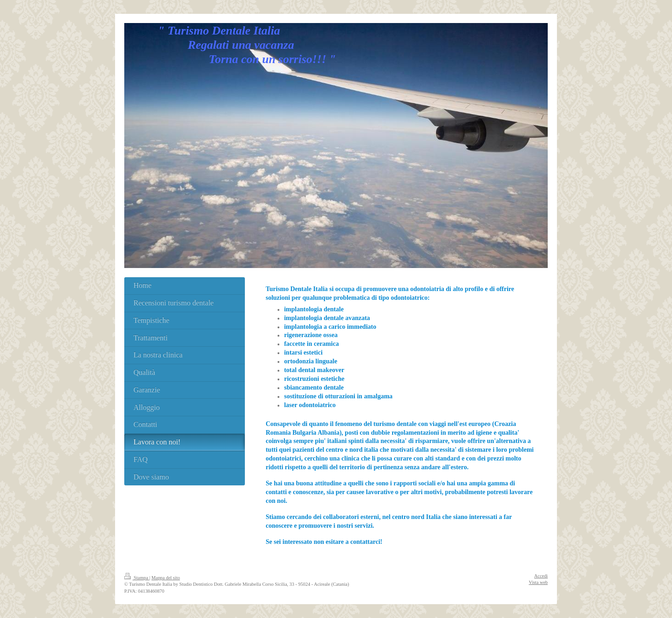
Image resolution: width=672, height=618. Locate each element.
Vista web (538, 582)
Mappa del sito (166, 578)
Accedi (541, 576)
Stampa (137, 578)
